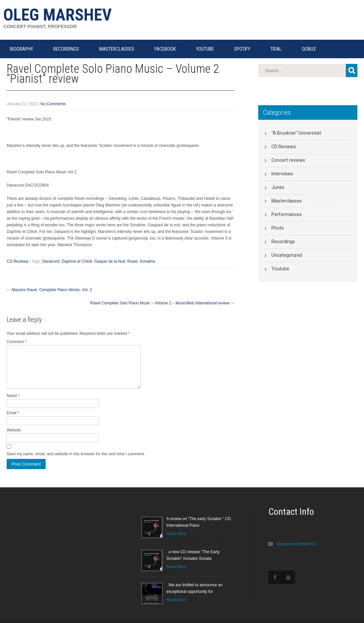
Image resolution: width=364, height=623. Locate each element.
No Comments (53, 104)
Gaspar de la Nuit (110, 261)
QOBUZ (309, 49)
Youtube (280, 269)
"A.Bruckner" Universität (296, 133)
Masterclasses (287, 201)
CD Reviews (18, 261)
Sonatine (147, 261)
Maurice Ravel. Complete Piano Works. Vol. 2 (49, 290)
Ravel (132, 261)
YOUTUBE (205, 49)
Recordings (283, 242)
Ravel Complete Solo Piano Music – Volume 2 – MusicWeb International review (162, 303)
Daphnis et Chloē (77, 261)
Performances (287, 214)
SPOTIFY (242, 49)
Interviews (282, 174)
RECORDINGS (66, 49)
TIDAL (276, 49)
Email (13, 421)
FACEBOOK (165, 49)
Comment (17, 342)
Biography (21, 49)
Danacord (51, 261)
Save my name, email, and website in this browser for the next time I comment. (76, 462)
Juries (278, 187)
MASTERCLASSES (117, 49)
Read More (176, 542)
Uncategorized (287, 255)
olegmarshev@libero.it (296, 552)
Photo (278, 228)
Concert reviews (288, 160)
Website (14, 438)
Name (13, 404)
